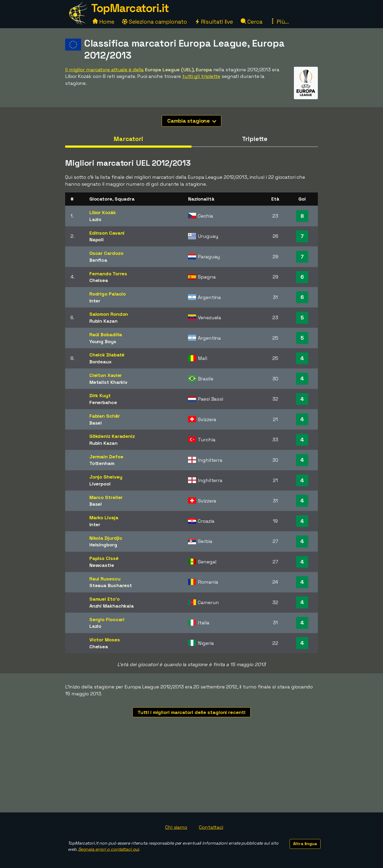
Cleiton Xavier (106, 375)
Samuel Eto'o (105, 599)
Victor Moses (105, 640)
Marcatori (128, 139)
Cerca (251, 22)
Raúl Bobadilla (106, 335)
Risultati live (214, 22)
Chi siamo (176, 827)
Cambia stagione (192, 121)
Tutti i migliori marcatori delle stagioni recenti (191, 712)
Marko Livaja (104, 518)
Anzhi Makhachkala (112, 606)
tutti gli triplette (201, 76)
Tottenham (102, 463)
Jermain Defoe (106, 457)
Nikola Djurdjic (106, 538)
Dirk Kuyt (100, 395)
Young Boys (103, 341)
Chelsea (99, 280)
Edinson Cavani (107, 233)
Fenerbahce (103, 402)
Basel (96, 423)
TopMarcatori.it (130, 8)
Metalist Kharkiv (108, 382)
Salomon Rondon (109, 314)
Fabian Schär (105, 416)
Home (103, 22)
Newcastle (102, 565)
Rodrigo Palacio (108, 294)
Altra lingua (305, 844)
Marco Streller (106, 497)
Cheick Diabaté (107, 355)
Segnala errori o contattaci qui (109, 849)
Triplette (255, 139)
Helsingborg (103, 545)
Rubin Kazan (103, 321)
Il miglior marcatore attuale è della (104, 70)
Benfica (98, 260)
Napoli (97, 240)
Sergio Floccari (107, 619)
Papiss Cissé (104, 558)
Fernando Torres (108, 274)
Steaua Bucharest (111, 585)
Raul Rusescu (105, 579)
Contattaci (211, 827)
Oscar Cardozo (106, 253)
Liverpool (100, 484)
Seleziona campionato (155, 22)
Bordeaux (101, 362)
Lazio (95, 219)
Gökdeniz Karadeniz (112, 436)
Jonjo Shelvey (106, 477)
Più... (279, 22)
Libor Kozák (103, 212)
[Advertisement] (191, 773)
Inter (95, 301)
